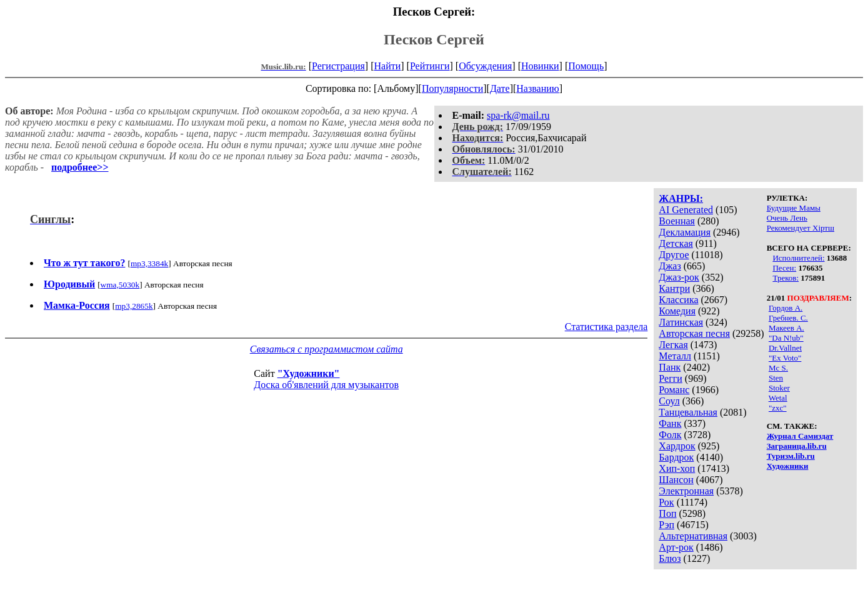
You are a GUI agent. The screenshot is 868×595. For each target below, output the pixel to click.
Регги (670, 378)
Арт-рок (676, 547)
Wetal (778, 398)
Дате (500, 88)
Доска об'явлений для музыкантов (326, 385)
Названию (538, 88)
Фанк (670, 423)
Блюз (670, 558)
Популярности (452, 88)
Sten (776, 378)
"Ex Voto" (785, 358)
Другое (674, 255)
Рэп (666, 525)
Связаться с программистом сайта (327, 349)
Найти (387, 66)
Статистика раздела (606, 327)
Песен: (784, 268)
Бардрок (676, 457)
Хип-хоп (677, 468)
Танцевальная (688, 412)
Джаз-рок (679, 277)
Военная (677, 221)
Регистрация (338, 66)
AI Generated (686, 210)
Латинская (681, 322)
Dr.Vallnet (785, 348)
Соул (669, 401)
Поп (667, 513)
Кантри (674, 288)
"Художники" (309, 373)
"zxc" (778, 408)
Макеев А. (786, 328)
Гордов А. (786, 308)
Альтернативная (693, 536)
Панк (670, 367)
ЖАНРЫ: (681, 198)
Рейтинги (430, 66)
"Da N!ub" (786, 338)
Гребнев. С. (788, 318)
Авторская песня (694, 333)
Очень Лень (787, 218)
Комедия (677, 311)
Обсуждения (485, 66)
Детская (676, 243)
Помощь (586, 66)
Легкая (673, 345)
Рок (666, 502)
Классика (678, 300)
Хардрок (677, 446)
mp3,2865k (134, 306)
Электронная (686, 491)
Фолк (670, 435)
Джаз (670, 266)
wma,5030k (120, 285)
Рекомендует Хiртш (801, 228)
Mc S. (778, 368)
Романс (674, 390)
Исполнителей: (798, 258)
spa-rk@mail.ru (518, 115)
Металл (675, 356)
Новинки (540, 66)
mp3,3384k (149, 263)
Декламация (685, 232)
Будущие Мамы (794, 208)
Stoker (779, 388)
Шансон (676, 480)
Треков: (786, 278)
